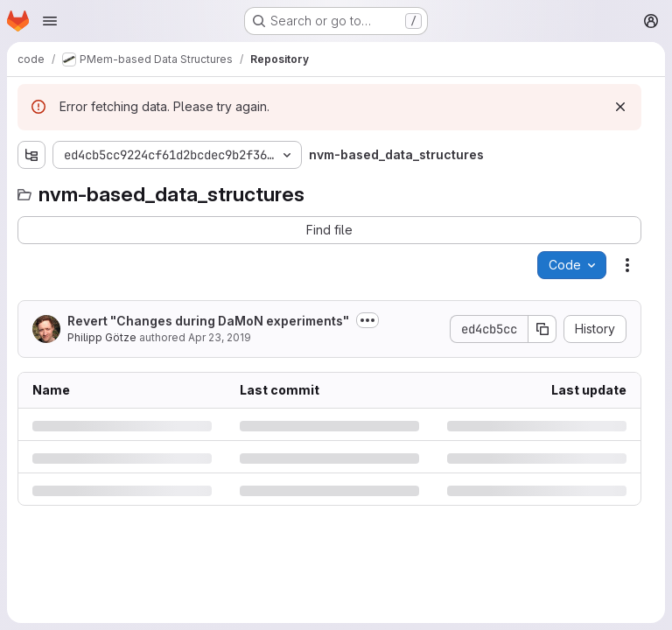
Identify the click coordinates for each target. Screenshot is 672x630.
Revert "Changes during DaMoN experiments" (208, 321)
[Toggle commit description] (367, 320)
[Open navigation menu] (50, 21)
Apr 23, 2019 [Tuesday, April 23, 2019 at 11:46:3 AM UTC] (220, 337)
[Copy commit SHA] (542, 329)
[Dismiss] (620, 107)
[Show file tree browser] (31, 155)
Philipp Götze (102, 337)
